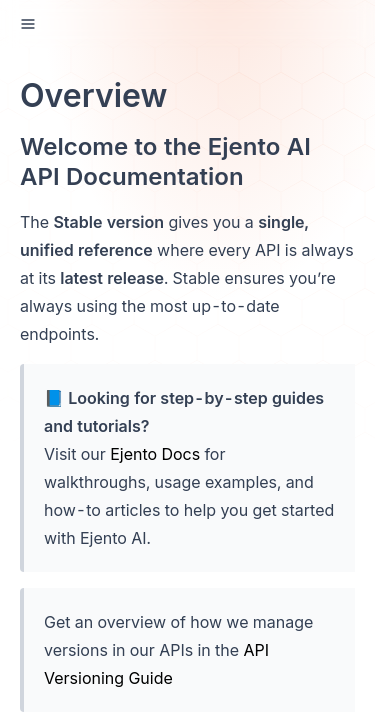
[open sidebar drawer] (28, 24)
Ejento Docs (155, 454)
